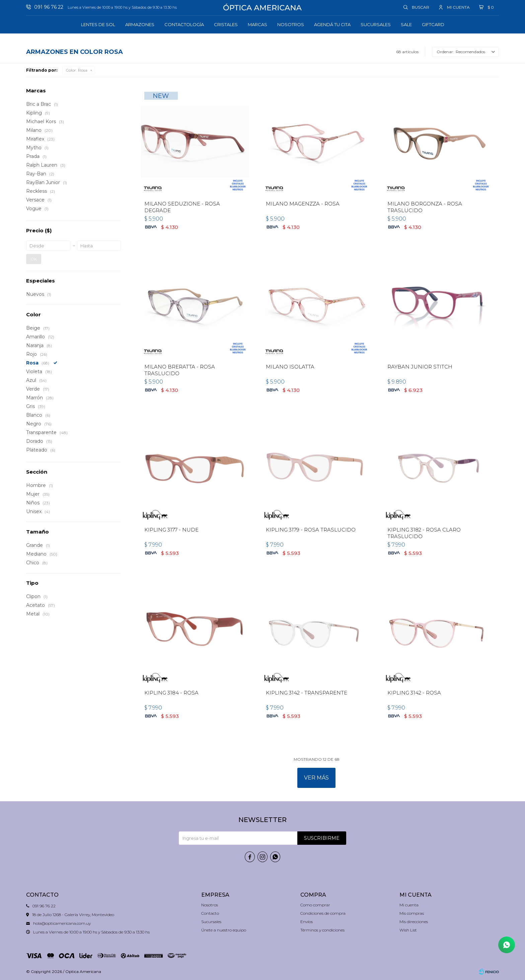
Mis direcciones (414, 922)
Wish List (408, 930)
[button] (417, 7)
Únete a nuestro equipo (224, 930)
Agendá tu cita (332, 24)
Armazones (140, 24)
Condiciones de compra (323, 913)
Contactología (184, 24)
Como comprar (315, 905)
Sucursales (376, 24)
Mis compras (412, 913)
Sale (406, 24)
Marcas (257, 24)
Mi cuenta (409, 905)
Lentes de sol (98, 24)
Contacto (210, 913)
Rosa (77, 70)
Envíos (307, 922)
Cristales (226, 24)
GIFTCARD (433, 24)
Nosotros (291, 24)
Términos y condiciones (322, 930)
